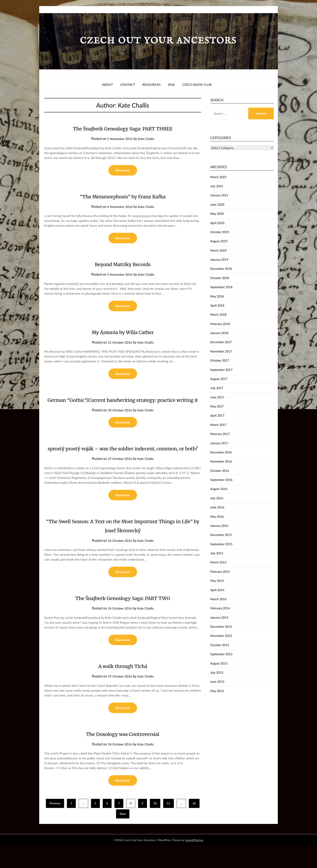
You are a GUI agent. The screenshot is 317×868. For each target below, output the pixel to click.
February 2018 (220, 324)
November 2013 (221, 636)
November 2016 (221, 461)
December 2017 (221, 342)
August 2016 (219, 489)
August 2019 (219, 241)
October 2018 (220, 278)
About (108, 85)
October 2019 (220, 232)
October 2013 (220, 645)
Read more (123, 170)
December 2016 (221, 452)
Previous (55, 825)
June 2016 (217, 507)
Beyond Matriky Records (123, 265)
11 (168, 825)
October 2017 (220, 360)
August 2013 (219, 663)
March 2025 (218, 177)
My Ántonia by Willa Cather (123, 333)
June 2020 (217, 204)
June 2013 (217, 682)
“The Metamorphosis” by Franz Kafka (123, 197)
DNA (172, 85)
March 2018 (218, 314)
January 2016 (219, 526)
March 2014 (218, 599)
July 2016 (217, 498)
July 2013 (217, 672)
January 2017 (219, 443)
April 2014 (217, 590)
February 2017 (220, 434)
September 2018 (221, 287)
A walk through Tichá (123, 687)
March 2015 (218, 562)
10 (155, 825)
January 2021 (219, 195)
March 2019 (218, 250)
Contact (128, 85)
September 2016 (221, 480)
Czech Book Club (197, 85)
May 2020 (217, 214)
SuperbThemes (194, 862)
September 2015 (221, 544)
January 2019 (219, 259)
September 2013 (221, 654)
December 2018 (221, 269)
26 (194, 825)
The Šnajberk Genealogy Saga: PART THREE (123, 128)
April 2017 (217, 415)
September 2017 (221, 370)
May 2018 (217, 296)
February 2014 (220, 608)
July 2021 (217, 186)
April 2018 (217, 305)
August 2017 (219, 379)
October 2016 (220, 471)
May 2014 (217, 581)
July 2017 (217, 388)
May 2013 (217, 691)
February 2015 (220, 572)
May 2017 (217, 406)
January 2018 (219, 333)
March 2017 (218, 425)
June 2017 (217, 397)
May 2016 (217, 517)
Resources (152, 85)
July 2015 (217, 553)
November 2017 (221, 351)
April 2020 (217, 223)
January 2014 (219, 617)
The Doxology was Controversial (123, 756)
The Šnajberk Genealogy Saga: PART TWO (123, 619)
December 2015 (221, 535)
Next (123, 836)
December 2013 (221, 627)
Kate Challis (147, 139)
